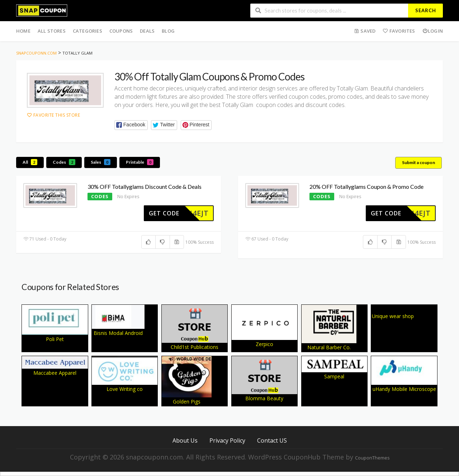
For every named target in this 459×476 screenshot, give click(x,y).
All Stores (52, 31)
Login (433, 31)
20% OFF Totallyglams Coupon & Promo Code (366, 186)
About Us (185, 440)
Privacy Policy (227, 440)
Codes (64, 162)
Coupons (121, 31)
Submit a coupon (418, 162)
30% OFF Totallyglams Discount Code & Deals (145, 186)
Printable (140, 162)
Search (426, 10)
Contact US (272, 440)
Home (23, 31)
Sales (101, 162)
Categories (87, 31)
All (30, 162)
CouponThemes (372, 458)
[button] (131, 125)
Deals (147, 31)
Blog (168, 31)
